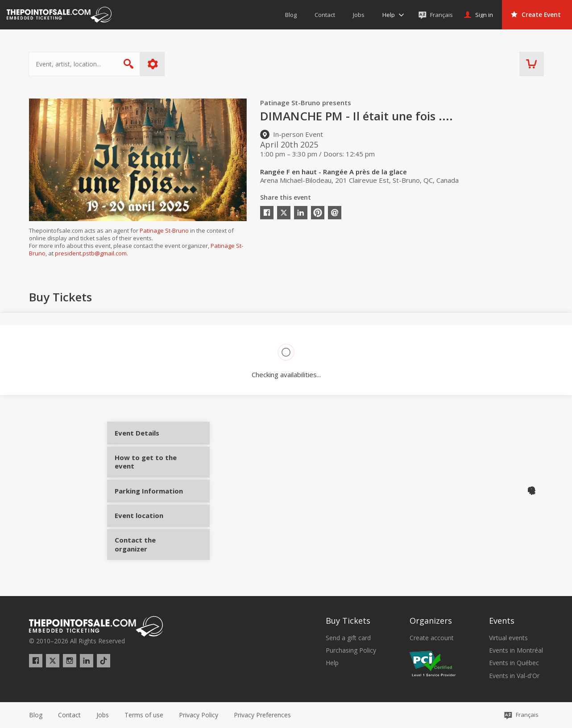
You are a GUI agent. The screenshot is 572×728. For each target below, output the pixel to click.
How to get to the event (148, 465)
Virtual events (508, 638)
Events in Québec (514, 663)
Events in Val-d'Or (514, 676)
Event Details (148, 436)
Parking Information (148, 494)
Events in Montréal (516, 650)
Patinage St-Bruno (164, 230)
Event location (148, 520)
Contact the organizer (148, 548)
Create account (432, 638)
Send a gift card (348, 638)
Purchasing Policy (351, 650)
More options (153, 64)
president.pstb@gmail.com (91, 253)
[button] (262, 715)
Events (502, 621)
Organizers (431, 621)
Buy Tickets (348, 621)
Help (332, 663)
